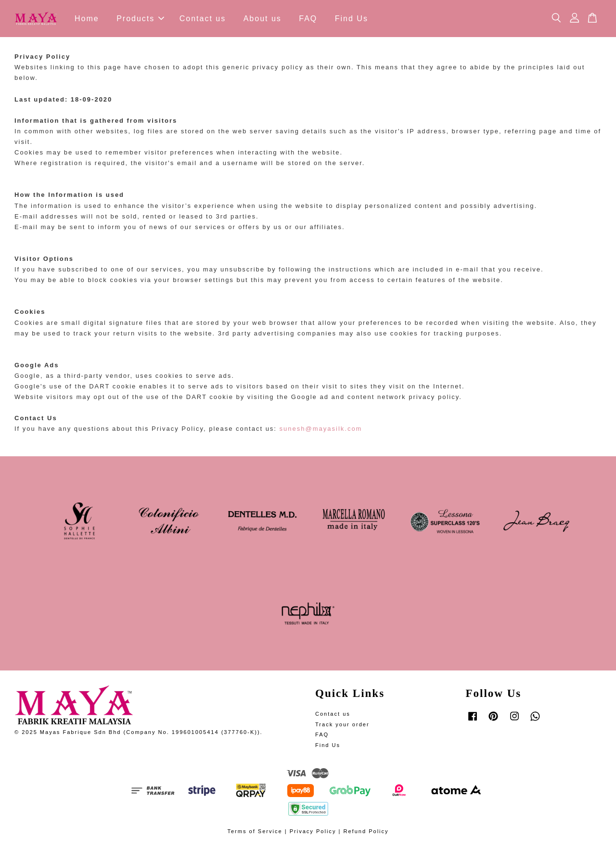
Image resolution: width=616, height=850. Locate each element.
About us (263, 19)
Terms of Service (255, 831)
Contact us (203, 19)
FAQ (308, 19)
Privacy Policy (313, 831)
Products (140, 19)
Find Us (352, 19)
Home (87, 19)
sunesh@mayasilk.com (321, 429)
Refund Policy (366, 831)
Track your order (342, 724)
